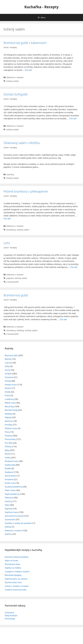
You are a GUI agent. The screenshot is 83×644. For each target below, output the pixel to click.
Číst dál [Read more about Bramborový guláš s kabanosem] (28, 70)
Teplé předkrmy (12, 494)
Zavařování (10, 519)
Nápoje (8, 417)
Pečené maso (11, 428)
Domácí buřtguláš (16, 94)
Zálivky (8, 527)
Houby (8, 381)
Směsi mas (10, 483)
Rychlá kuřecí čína (13, 582)
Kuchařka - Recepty (42, 7)
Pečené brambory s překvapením (26, 191)
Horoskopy (10, 619)
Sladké (8, 468)
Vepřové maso (11, 512)
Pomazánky (10, 439)
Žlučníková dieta (12, 564)
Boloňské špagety (13, 575)
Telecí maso (10, 490)
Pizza (7, 432)
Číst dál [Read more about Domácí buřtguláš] (73, 118)
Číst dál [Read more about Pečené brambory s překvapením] (7, 219)
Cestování (9, 612)
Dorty (7, 370)
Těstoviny (9, 498)
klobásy (20, 330)
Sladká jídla (10, 465)
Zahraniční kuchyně (14, 516)
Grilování (9, 377)
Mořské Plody (11, 410)
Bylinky (8, 359)
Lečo (7, 243)
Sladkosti (9, 472)
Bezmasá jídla (11, 355)
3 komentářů (12, 334)
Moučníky (9, 406)
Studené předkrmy (14, 487)
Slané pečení (11, 476)
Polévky (8, 436)
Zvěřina (8, 534)
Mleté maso (10, 403)
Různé (8, 454)
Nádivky (9, 414)
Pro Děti (9, 443)
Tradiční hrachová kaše (16, 590)
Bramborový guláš (16, 295)
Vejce (7, 505)
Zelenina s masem (15, 77)
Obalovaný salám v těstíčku (22, 143)
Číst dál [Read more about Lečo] (74, 267)
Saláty (8, 457)
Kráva (7, 395)
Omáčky (9, 425)
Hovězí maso (11, 385)
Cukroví (8, 363)
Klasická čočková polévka (17, 557)
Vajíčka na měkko (13, 568)
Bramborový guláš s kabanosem (25, 43)
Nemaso (9, 421)
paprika (10, 278)
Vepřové (9, 509)
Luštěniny (9, 399)
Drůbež (8, 374)
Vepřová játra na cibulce (16, 579)
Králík (7, 392)
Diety (7, 366)
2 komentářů (12, 282)
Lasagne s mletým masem (17, 571)
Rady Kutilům (11, 615)
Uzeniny (10, 174)
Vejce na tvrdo (11, 560)
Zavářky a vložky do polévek (18, 523)
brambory (11, 230)
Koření (8, 388)
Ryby (7, 450)
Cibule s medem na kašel (17, 586)
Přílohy (8, 446)
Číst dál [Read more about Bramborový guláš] (63, 319)
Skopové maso (12, 461)
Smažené (9, 479)
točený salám (13, 81)
